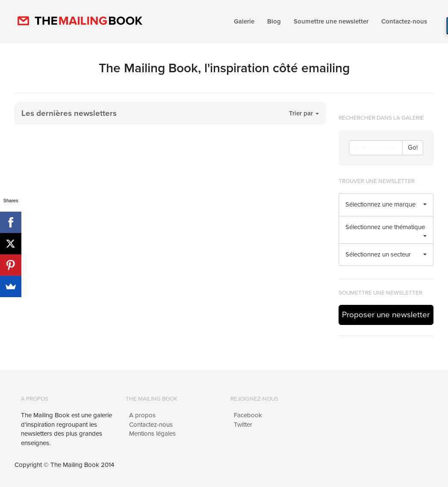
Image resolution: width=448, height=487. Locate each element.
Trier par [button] (304, 113)
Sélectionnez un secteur (386, 254)
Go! (413, 148)
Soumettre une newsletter (331, 21)
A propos (142, 415)
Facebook (248, 415)
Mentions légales (152, 434)
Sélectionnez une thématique (386, 230)
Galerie (244, 21)
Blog (274, 21)
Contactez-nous (404, 21)
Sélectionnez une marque (386, 204)
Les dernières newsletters (69, 113)
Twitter (243, 425)
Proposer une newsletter (386, 315)
